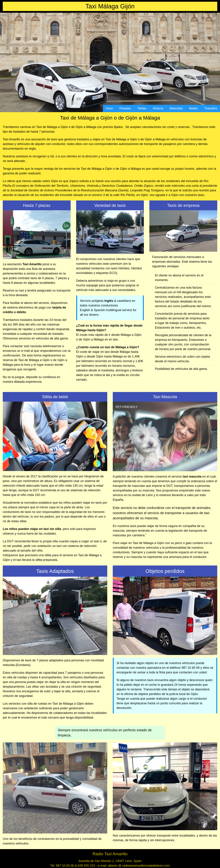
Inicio (109, 108)
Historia (158, 108)
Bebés (194, 108)
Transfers (211, 108)
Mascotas (176, 108)
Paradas (125, 108)
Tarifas (142, 108)
